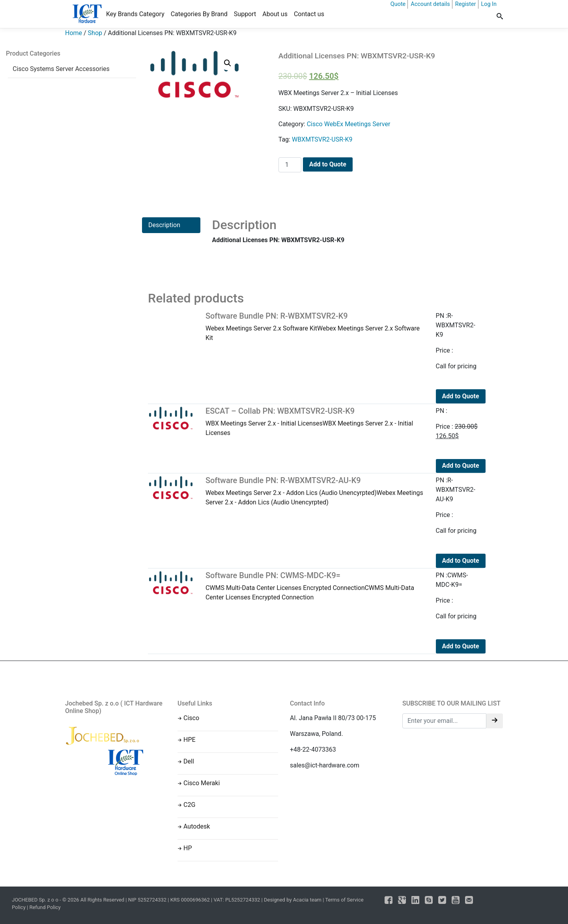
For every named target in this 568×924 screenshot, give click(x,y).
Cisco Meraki (202, 783)
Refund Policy (45, 907)
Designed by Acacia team (293, 900)
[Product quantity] (290, 165)
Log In (489, 4)
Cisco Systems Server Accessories (61, 69)
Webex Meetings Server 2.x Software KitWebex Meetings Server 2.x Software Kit (315, 326)
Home (74, 33)
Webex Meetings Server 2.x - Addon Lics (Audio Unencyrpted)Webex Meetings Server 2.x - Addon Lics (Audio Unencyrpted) (315, 491)
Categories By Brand (199, 14)
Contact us (309, 14)
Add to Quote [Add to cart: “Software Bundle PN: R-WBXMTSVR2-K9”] (461, 396)
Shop (95, 33)
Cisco (191, 718)
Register (466, 4)
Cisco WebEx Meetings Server (349, 124)
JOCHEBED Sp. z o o (36, 900)
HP (188, 848)
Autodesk (197, 826)
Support (245, 14)
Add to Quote (328, 164)
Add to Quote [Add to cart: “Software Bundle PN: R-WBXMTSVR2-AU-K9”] (461, 561)
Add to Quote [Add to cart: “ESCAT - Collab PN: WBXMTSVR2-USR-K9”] (461, 466)
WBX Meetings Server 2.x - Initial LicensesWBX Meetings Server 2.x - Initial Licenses (315, 421)
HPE (190, 740)
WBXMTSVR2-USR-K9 (322, 139)
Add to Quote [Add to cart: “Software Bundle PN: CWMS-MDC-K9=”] (461, 646)
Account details (430, 4)
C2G (189, 805)
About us (275, 14)
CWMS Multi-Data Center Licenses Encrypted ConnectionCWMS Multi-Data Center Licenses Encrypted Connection (315, 586)
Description (164, 225)
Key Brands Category (135, 14)
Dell (189, 761)
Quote (398, 4)
